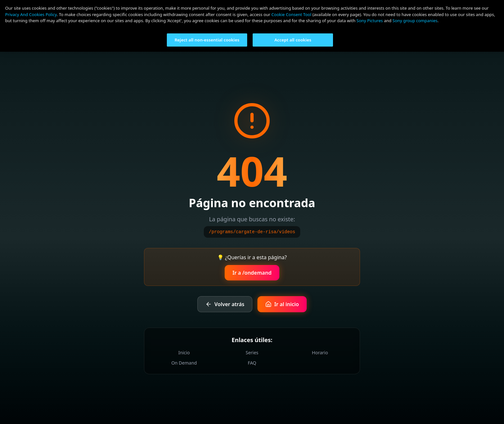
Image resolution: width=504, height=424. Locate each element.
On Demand (184, 363)
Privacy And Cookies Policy (31, 14)
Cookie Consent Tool (291, 14)
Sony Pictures (370, 21)
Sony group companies (415, 21)
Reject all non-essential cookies (207, 40)
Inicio (184, 353)
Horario (320, 353)
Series (252, 353)
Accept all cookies (293, 40)
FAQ (252, 363)
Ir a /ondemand (252, 273)
